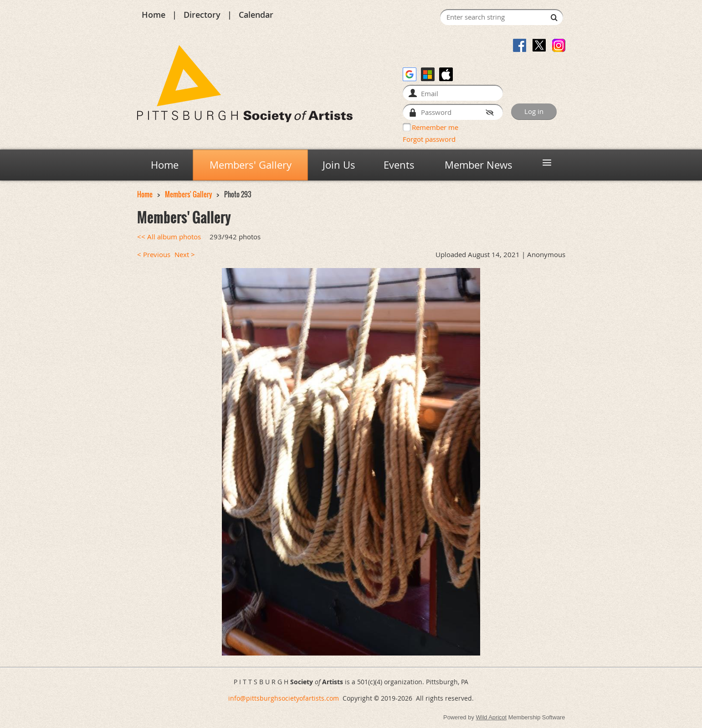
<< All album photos (169, 237)
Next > (185, 255)
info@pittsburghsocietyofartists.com (284, 698)
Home (154, 15)
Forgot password (429, 139)
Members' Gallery (188, 194)
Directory (202, 15)
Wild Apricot (491, 717)
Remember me (435, 127)
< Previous (154, 255)
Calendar (256, 15)
